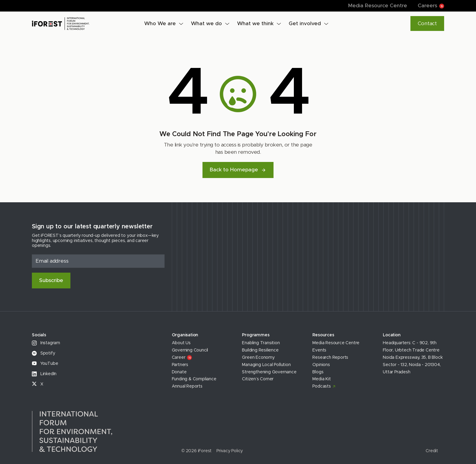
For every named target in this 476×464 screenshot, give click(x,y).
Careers (431, 6)
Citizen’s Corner (258, 379)
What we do (206, 24)
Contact (427, 24)
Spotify (43, 353)
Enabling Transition (261, 343)
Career (182, 358)
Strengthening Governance (269, 372)
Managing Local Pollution (266, 365)
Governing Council (190, 350)
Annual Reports (187, 386)
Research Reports (330, 358)
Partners (180, 365)
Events (319, 350)
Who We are (160, 24)
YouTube (45, 364)
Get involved (305, 24)
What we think (255, 24)
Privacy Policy (230, 451)
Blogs (318, 372)
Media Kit (321, 379)
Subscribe (51, 280)
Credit (432, 451)
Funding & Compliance (194, 379)
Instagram (46, 343)
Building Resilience (260, 350)
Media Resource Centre (378, 6)
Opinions (321, 365)
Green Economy (258, 358)
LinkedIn (44, 374)
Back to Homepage (238, 170)
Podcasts (321, 386)
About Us (181, 343)
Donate (179, 372)
